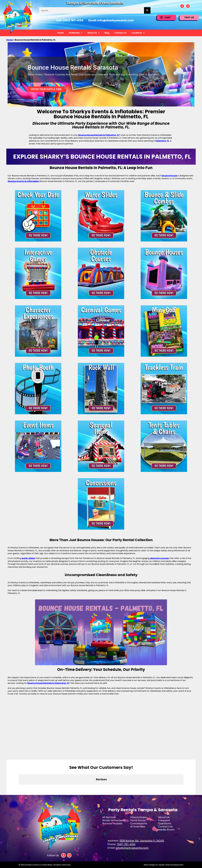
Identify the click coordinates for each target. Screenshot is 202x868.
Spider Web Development (171, 865)
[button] (19, 787)
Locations (138, 33)
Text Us (189, 17)
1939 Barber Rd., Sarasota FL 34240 (142, 841)
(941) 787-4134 (73, 20)
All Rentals (75, 33)
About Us (93, 33)
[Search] (147, 10)
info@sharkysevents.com (116, 20)
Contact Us (120, 33)
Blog (107, 33)
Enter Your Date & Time (46, 89)
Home (61, 33)
